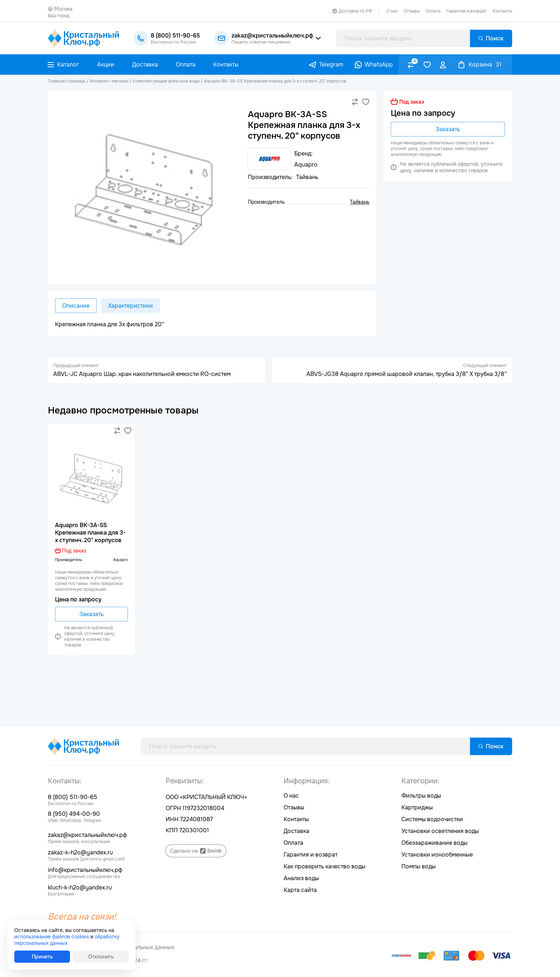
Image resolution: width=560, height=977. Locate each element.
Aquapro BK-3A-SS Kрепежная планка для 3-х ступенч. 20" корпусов (275, 81)
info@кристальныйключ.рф (85, 870)
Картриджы (417, 807)
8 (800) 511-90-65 (72, 797)
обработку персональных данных (67, 940)
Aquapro (121, 560)
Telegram (331, 65)
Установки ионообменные (437, 855)
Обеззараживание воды (434, 843)
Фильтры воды (421, 796)
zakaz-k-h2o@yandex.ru (80, 852)
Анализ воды (301, 878)
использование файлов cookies (52, 937)
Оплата (433, 11)
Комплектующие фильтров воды (166, 81)
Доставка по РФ (355, 11)
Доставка (296, 831)
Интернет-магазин (109, 81)
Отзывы (412, 11)
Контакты (502, 11)
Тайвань (360, 202)
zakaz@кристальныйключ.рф (87, 835)
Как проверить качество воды (324, 866)
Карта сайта (300, 890)
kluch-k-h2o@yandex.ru (80, 887)
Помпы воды (419, 866)
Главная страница (67, 81)
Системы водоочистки (432, 819)
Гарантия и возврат (467, 11)
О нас (392, 11)
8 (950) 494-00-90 (74, 814)
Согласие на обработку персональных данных (111, 947)
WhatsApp (379, 65)
